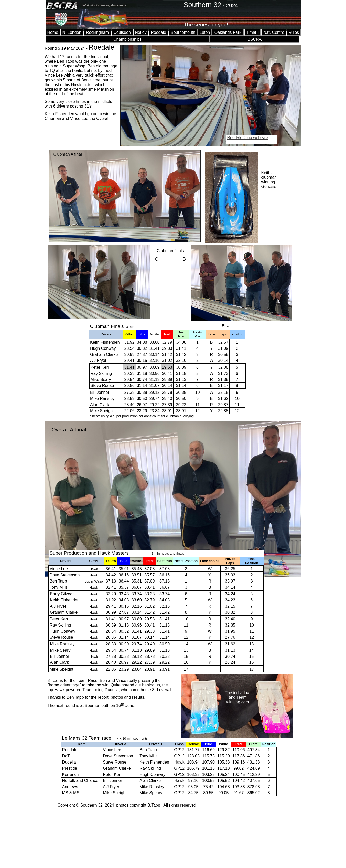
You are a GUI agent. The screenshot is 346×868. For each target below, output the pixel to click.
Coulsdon (122, 32)
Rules (294, 32)
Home (53, 32)
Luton (205, 32)
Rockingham (97, 32)
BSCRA (255, 39)
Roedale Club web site (248, 138)
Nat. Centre (274, 32)
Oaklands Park (228, 32)
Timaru (252, 32)
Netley (141, 32)
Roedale (158, 32)
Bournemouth (183, 32)
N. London (72, 32)
